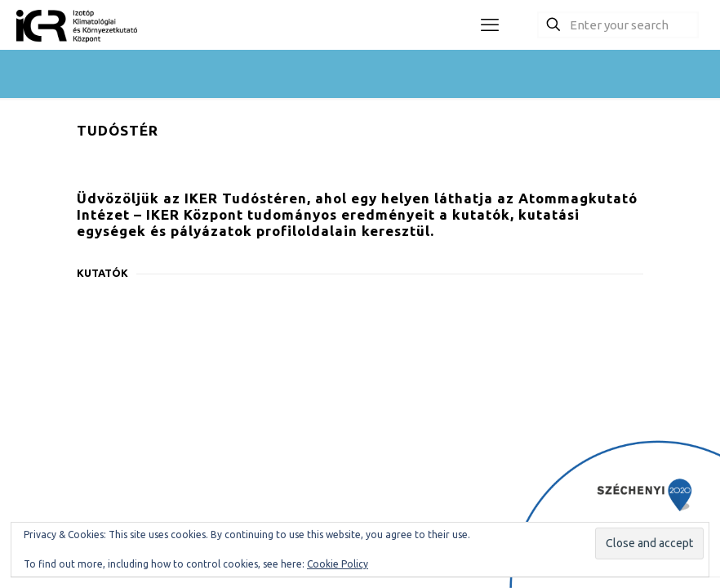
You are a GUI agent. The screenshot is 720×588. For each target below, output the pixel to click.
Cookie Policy (338, 564)
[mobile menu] (490, 24)
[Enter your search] (618, 25)
